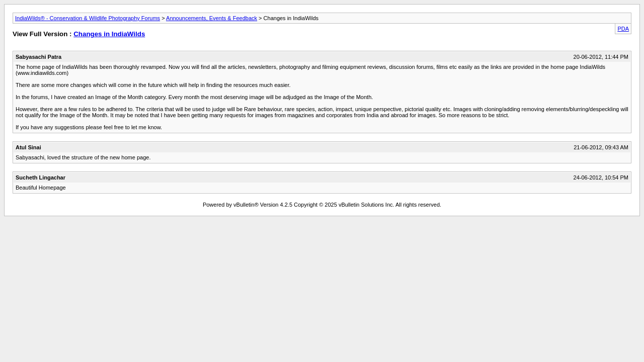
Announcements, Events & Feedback (212, 18)
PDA (623, 29)
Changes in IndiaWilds (109, 34)
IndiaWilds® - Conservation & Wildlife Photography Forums (88, 18)
